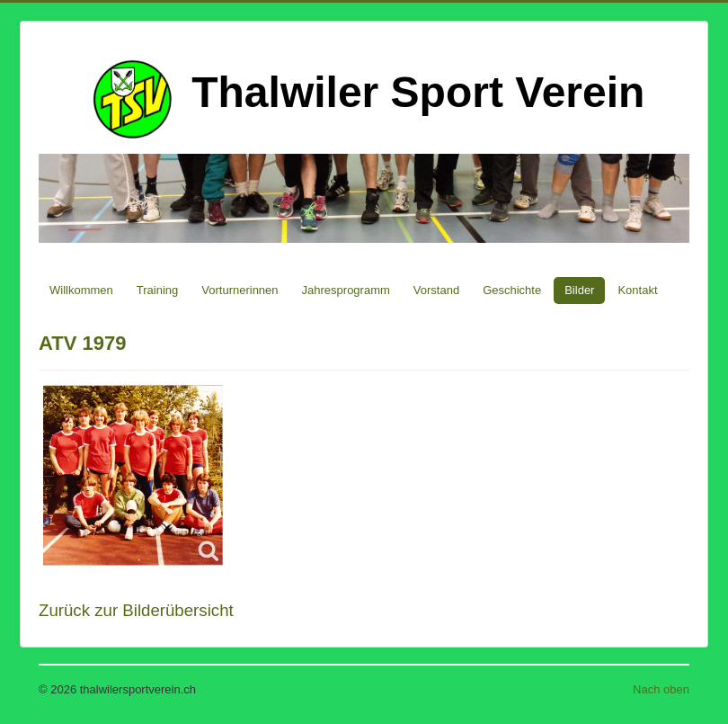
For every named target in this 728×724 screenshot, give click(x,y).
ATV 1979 (82, 343)
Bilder (579, 290)
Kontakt (637, 290)
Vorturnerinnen (240, 290)
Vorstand (436, 290)
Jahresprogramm (346, 290)
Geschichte (512, 290)
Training (157, 290)
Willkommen (81, 290)
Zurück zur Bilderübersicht (136, 610)
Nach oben (661, 689)
